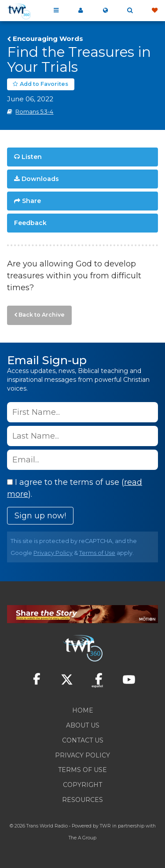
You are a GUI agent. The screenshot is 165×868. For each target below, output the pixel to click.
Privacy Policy (53, 553)
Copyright (82, 785)
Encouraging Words (48, 39)
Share (31, 201)
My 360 (81, 11)
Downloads (40, 179)
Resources (82, 800)
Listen (32, 157)
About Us (83, 725)
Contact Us (83, 740)
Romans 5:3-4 (34, 112)
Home (83, 710)
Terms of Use (97, 553)
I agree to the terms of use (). (75, 488)
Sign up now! (40, 516)
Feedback (30, 223)
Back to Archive (42, 315)
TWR (105, 826)
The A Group (82, 838)
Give (154, 11)
